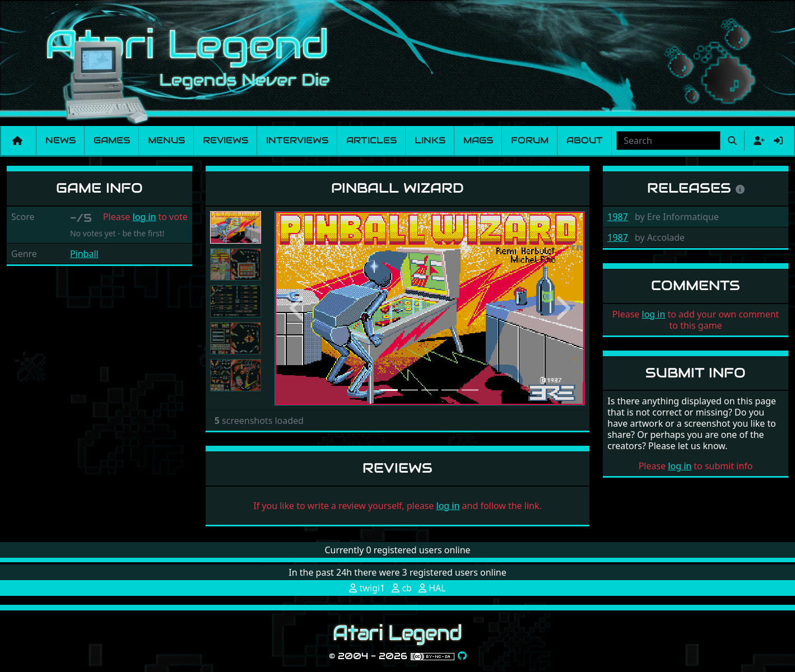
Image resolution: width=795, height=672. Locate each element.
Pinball (84, 254)
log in (145, 217)
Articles (371, 140)
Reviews (226, 140)
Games (112, 140)
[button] (298, 308)
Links (430, 140)
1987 (618, 217)
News (61, 140)
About (585, 140)
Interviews (297, 140)
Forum (530, 140)
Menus (166, 140)
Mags (478, 140)
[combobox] (668, 141)
